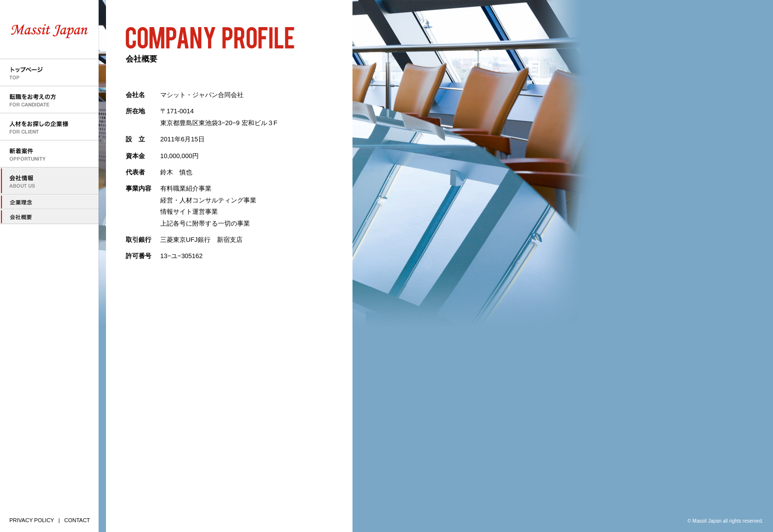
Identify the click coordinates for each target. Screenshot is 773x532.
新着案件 (49, 154)
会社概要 (49, 217)
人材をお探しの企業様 (49, 127)
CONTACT (77, 520)
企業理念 (49, 202)
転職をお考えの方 (49, 100)
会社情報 (49, 181)
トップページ (49, 73)
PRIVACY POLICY (32, 520)
